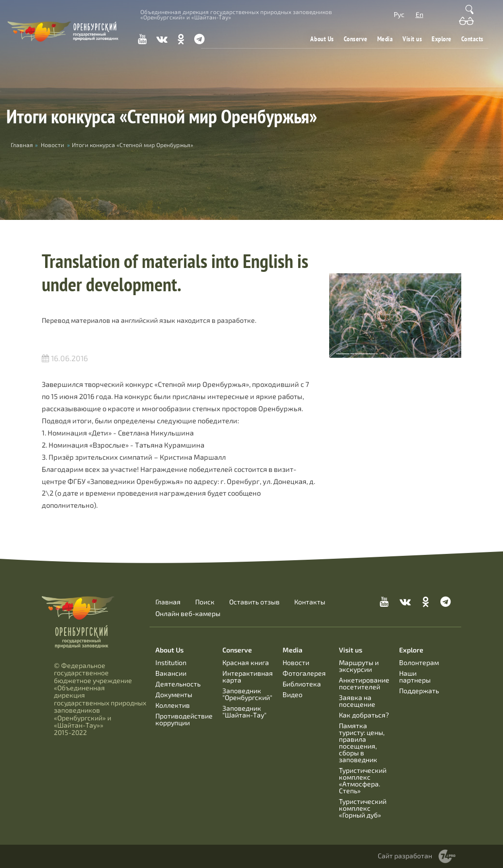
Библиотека (302, 684)
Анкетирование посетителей (364, 683)
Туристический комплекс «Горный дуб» (363, 808)
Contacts (472, 39)
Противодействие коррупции (184, 719)
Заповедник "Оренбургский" (247, 694)
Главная (168, 602)
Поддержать (419, 691)
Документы (174, 694)
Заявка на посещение (357, 701)
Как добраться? (364, 715)
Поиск (205, 602)
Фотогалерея (304, 673)
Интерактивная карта (248, 676)
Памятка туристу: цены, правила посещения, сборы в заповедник (362, 743)
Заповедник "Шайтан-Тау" (244, 711)
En (419, 14)
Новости (52, 145)
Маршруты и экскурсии (359, 666)
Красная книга (246, 662)
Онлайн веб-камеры (188, 614)
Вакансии (171, 673)
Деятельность (178, 684)
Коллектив (173, 705)
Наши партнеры (415, 676)
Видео (293, 694)
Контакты (310, 602)
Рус (399, 14)
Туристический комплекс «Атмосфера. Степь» (363, 780)
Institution (171, 662)
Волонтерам (419, 662)
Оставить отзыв (254, 602)
